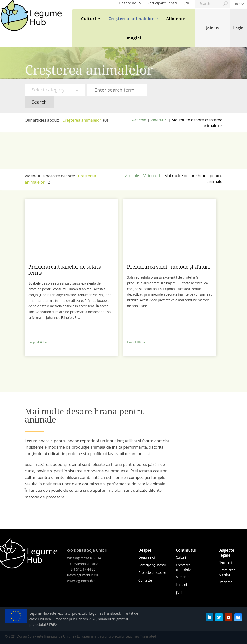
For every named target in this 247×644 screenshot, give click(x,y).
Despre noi (128, 3)
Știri (187, 3)
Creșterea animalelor (131, 19)
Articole (139, 120)
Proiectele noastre (152, 573)
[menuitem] (240, 5)
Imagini (133, 38)
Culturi (89, 19)
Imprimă (226, 582)
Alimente (176, 19)
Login (238, 28)
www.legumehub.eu (82, 581)
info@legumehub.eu (83, 575)
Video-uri (159, 120)
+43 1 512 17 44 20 (81, 569)
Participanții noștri (163, 3)
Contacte (145, 580)
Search (39, 102)
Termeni (226, 562)
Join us (212, 28)
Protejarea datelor (227, 572)
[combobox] (55, 90)
